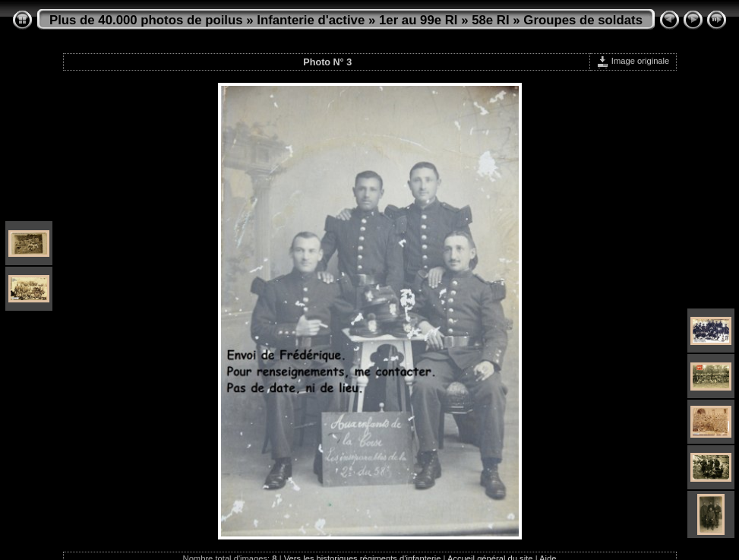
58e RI (490, 20)
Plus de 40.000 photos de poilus (146, 20)
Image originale (633, 61)
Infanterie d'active (311, 20)
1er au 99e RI (418, 20)
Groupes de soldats (583, 20)
